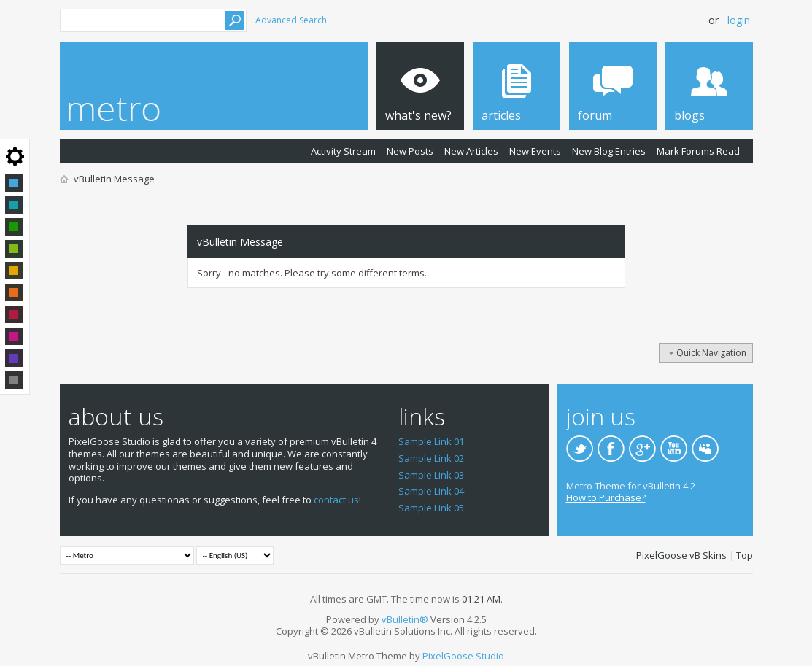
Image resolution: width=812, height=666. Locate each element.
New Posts (410, 151)
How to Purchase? (606, 497)
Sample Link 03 (431, 475)
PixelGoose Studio (463, 656)
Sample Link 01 (431, 441)
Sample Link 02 (431, 458)
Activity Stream (343, 151)
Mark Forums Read (698, 151)
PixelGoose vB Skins (681, 555)
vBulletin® (405, 619)
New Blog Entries (609, 151)
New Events (535, 151)
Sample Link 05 (431, 508)
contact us (336, 500)
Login (739, 20)
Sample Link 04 (431, 491)
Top (745, 555)
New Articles (471, 151)
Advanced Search (291, 20)
